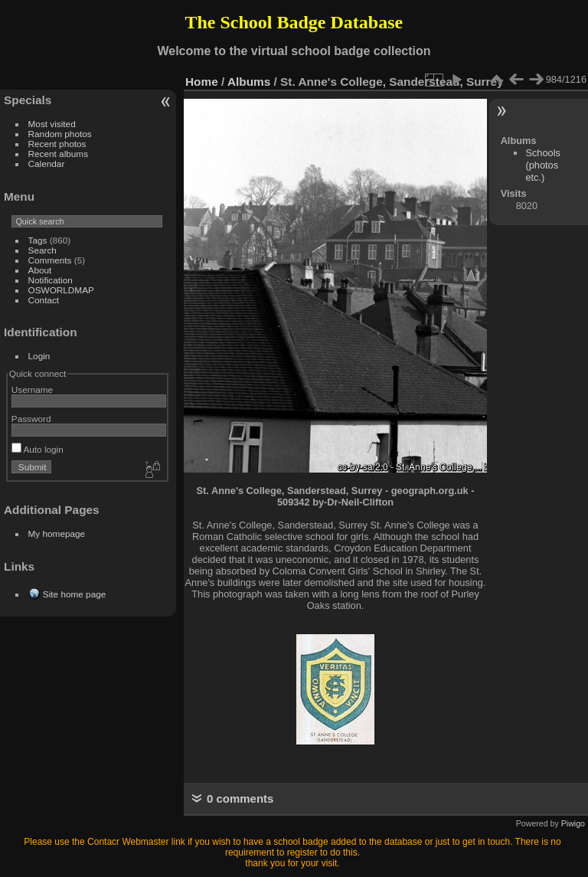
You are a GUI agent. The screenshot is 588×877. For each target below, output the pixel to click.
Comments (50, 260)
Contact (44, 300)
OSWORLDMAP (61, 290)
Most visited (52, 124)
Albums (249, 82)
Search (42, 250)
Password (31, 419)
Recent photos (57, 144)
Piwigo (573, 823)
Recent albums (58, 154)
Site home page (74, 594)
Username (32, 389)
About (40, 270)
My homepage (57, 533)
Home (202, 82)
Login (39, 356)
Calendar (47, 164)
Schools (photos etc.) (543, 165)
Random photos (60, 134)
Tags (38, 240)
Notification (51, 280)
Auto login (38, 449)
